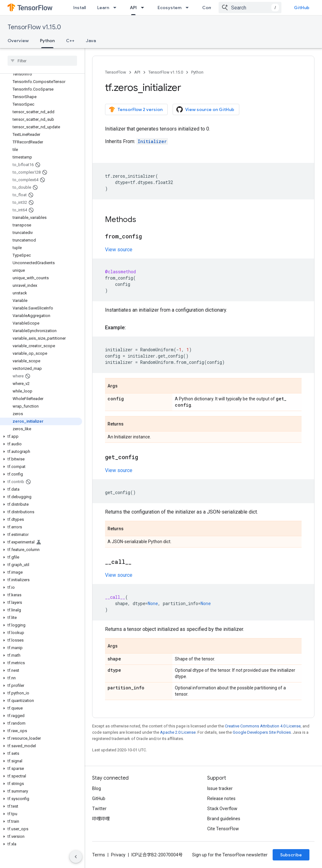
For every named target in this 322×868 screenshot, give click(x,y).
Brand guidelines (224, 819)
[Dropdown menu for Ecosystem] (189, 8)
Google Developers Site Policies (262, 732)
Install (80, 8)
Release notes (221, 798)
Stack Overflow (222, 809)
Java (91, 41)
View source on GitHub (205, 109)
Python (197, 72)
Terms (99, 855)
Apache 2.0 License (178, 732)
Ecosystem (169, 8)
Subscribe (291, 855)
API (137, 72)
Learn (103, 8)
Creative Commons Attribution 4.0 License (263, 726)
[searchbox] (42, 61)
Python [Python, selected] (47, 41)
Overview (18, 41)
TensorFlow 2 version (136, 109)
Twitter (99, 809)
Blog (97, 788)
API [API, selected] (133, 8)
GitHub (302, 8)
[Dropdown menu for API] (144, 8)
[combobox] (250, 8)
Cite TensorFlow (223, 829)
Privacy (118, 855)
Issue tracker (220, 788)
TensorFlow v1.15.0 (34, 27)
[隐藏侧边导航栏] (76, 857)
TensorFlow (116, 72)
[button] (41, 437)
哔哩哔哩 (101, 819)
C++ (70, 41)
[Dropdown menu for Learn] (117, 8)
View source (119, 250)
